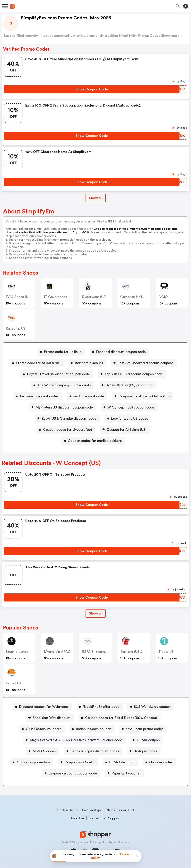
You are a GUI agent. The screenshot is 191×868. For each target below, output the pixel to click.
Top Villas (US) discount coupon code (134, 374)
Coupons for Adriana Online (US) (144, 396)
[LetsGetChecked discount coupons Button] (144, 363)
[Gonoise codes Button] (159, 762)
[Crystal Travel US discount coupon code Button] (57, 374)
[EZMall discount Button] (120, 762)
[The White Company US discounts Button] (63, 385)
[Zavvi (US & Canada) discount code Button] (67, 418)
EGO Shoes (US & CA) (23, 297)
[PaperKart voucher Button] (125, 773)
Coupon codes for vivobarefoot (68, 430)
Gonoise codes (161, 762)
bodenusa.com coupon (94, 729)
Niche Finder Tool (120, 810)
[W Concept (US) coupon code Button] (129, 407)
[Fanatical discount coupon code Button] (119, 352)
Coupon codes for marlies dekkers (95, 441)
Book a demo (67, 810)
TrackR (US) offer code (101, 707)
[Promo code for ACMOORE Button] (37, 363)
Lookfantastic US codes (129, 418)
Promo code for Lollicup (63, 352)
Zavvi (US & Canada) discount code (69, 418)
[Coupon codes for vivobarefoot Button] (66, 430)
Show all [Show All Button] (96, 198)
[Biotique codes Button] (144, 751)
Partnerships (92, 810)
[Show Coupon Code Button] (92, 89)
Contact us (96, 818)
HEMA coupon (148, 740)
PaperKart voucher (126, 773)
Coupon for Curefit (79, 762)
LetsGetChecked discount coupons (146, 363)
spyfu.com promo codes (145, 729)
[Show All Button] (96, 613)
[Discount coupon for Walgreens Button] (42, 707)
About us (77, 818)
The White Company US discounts (64, 385)
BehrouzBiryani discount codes (95, 751)
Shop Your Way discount (52, 718)
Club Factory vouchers (44, 729)
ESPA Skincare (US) (97, 652)
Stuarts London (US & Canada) (30, 652)
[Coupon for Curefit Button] (78, 762)
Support (114, 818)
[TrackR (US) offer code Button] (100, 707)
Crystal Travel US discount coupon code (58, 374)
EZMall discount (122, 762)
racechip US (16, 328)
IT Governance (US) (59, 297)
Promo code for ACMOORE (38, 363)
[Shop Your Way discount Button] (50, 718)
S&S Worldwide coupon (152, 707)
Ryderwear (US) (94, 297)
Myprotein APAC (57, 652)
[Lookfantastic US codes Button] (128, 418)
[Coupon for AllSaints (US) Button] (125, 430)
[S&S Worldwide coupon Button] (151, 707)
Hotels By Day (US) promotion (129, 385)
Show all (96, 613)
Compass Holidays (135, 297)
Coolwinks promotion (33, 762)
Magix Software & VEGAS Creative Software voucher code (76, 740)
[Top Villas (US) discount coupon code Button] (132, 374)
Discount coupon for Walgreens (44, 707)
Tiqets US (166, 652)
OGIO (163, 297)
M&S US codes (44, 751)
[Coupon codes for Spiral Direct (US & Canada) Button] (120, 718)
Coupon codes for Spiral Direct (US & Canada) (121, 718)
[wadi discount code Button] (87, 396)
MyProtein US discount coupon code (64, 407)
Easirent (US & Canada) (138, 652)
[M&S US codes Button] (43, 751)
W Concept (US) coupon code (131, 407)
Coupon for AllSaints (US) (127, 430)
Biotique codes (145, 751)
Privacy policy (98, 843)
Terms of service (119, 843)
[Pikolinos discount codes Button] (38, 396)
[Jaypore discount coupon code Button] (71, 773)
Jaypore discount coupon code (73, 773)
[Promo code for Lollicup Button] (61, 352)
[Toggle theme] (186, 6)
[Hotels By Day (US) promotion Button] (127, 385)
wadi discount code (89, 396)
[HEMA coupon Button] (147, 740)
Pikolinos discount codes (39, 396)
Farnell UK (14, 683)
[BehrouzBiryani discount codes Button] (93, 751)
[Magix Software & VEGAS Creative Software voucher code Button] (74, 740)
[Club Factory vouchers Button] (42, 729)
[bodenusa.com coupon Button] (92, 729)
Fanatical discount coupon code (121, 352)
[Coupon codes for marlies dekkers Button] (93, 441)
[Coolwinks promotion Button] (32, 762)
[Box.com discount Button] (87, 363)
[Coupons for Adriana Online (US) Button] (143, 396)
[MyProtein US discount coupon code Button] (63, 407)
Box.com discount (89, 363)
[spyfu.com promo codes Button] (143, 729)
